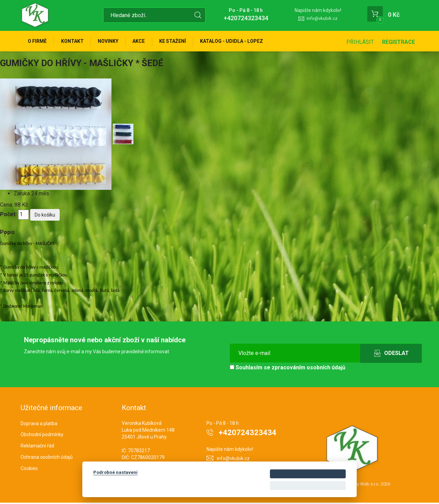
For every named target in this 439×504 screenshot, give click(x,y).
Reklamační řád (37, 447)
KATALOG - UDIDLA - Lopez (238, 42)
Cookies (29, 470)
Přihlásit (360, 42)
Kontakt (74, 42)
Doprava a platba (39, 425)
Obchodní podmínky (42, 436)
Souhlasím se (288, 368)
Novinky (111, 42)
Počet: (8, 216)
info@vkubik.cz (322, 18)
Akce (143, 42)
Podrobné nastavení (115, 472)
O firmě (38, 42)
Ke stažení (178, 42)
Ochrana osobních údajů (47, 458)
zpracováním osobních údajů (309, 368)
